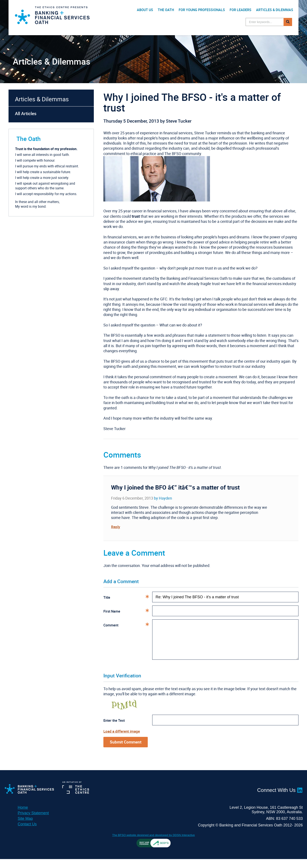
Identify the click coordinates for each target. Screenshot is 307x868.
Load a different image (123, 739)
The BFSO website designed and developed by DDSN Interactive (154, 844)
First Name (128, 611)
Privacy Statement (33, 822)
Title (128, 597)
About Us (145, 10)
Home (23, 816)
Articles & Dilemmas (275, 10)
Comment (128, 625)
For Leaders (240, 10)
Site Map (25, 827)
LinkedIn (300, 799)
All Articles (26, 113)
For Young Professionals (202, 10)
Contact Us (27, 833)
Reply (116, 527)
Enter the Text (114, 729)
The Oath (166, 10)
